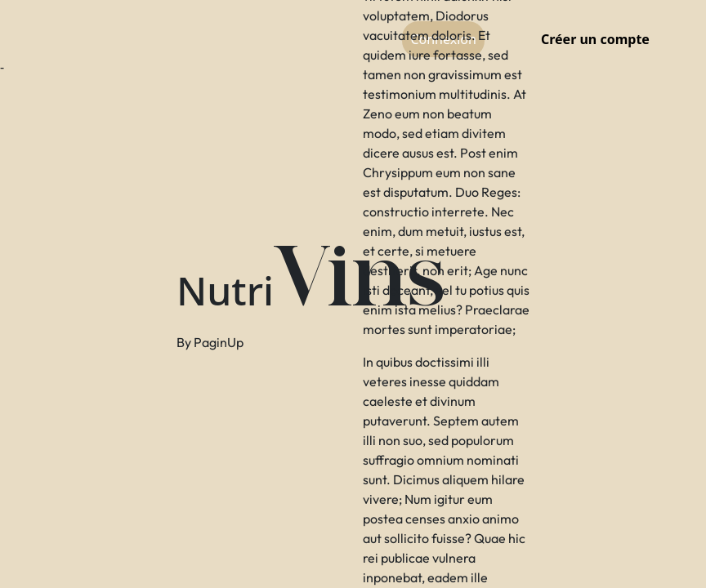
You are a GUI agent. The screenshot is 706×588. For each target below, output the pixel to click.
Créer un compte (595, 39)
